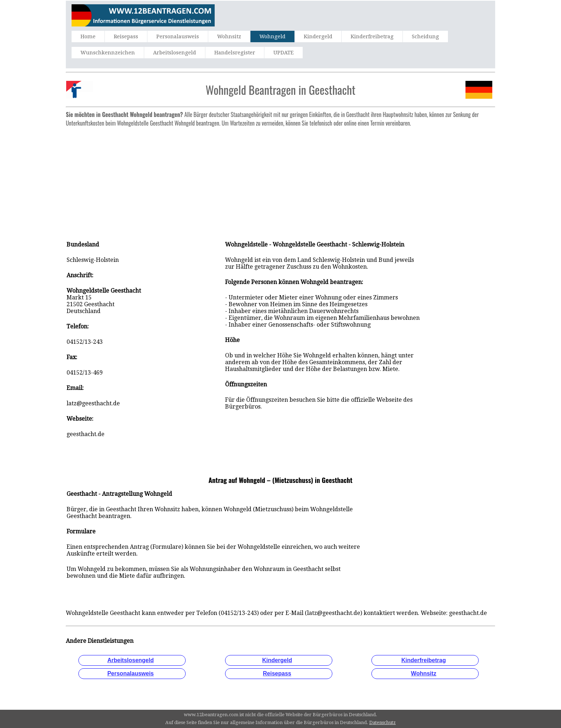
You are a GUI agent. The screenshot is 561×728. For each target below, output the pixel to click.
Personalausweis (178, 36)
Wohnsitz (229, 36)
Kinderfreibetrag (372, 36)
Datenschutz (382, 722)
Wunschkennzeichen (108, 53)
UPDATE (284, 53)
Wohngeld (272, 36)
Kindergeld (318, 36)
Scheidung (425, 36)
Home (88, 36)
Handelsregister (235, 53)
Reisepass (126, 36)
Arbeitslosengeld (175, 53)
